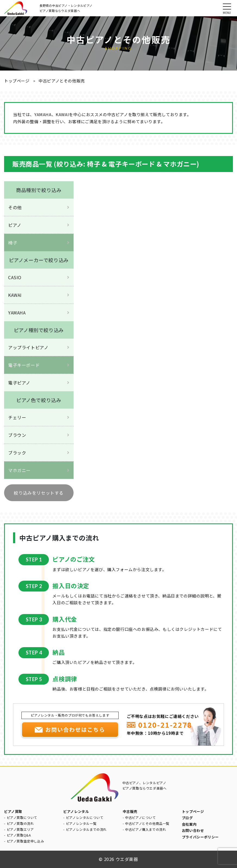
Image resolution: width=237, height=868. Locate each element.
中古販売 (130, 811)
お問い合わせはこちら (75, 729)
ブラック (17, 453)
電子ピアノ (19, 383)
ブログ (187, 818)
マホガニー (19, 470)
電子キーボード (24, 365)
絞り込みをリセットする (39, 493)
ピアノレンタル (76, 811)
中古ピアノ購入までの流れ (146, 829)
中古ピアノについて (140, 817)
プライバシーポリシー (200, 837)
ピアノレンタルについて (85, 817)
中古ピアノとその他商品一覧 (147, 823)
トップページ (17, 81)
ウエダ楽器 (127, 859)
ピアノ (15, 225)
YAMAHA (17, 313)
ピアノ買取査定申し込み (26, 841)
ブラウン (17, 435)
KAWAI (15, 295)
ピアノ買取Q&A (19, 835)
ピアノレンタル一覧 (81, 823)
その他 (15, 207)
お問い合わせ (193, 830)
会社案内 (189, 824)
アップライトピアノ (28, 347)
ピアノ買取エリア (20, 829)
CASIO (15, 277)
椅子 (13, 243)
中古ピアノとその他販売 (62, 81)
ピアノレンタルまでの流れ (86, 829)
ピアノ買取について (22, 817)
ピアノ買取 (13, 811)
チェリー (17, 417)
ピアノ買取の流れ (20, 823)
